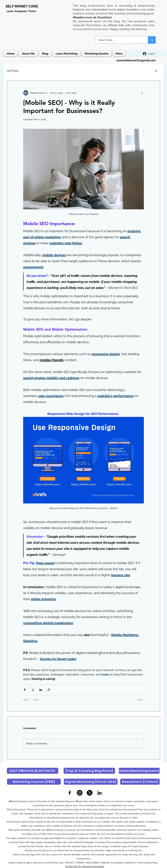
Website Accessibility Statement (118, 863)
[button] (156, 71)
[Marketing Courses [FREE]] (34, 782)
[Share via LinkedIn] (41, 690)
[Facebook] (70, 793)
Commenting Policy (148, 863)
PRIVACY (70, 863)
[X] (90, 793)
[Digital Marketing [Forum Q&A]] (91, 782)
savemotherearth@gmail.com (136, 60)
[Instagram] (80, 793)
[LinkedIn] (100, 793)
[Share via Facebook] (25, 690)
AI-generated (65, 822)
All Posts (13, 71)
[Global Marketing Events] (139, 771)
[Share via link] (49, 690)
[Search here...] (120, 40)
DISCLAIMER (92, 863)
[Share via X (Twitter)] (33, 690)
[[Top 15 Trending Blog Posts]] (89, 771)
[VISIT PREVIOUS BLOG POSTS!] (33, 771)
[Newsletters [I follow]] (140, 782)
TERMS (80, 863)
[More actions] (142, 93)
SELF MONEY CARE (22, 6)
